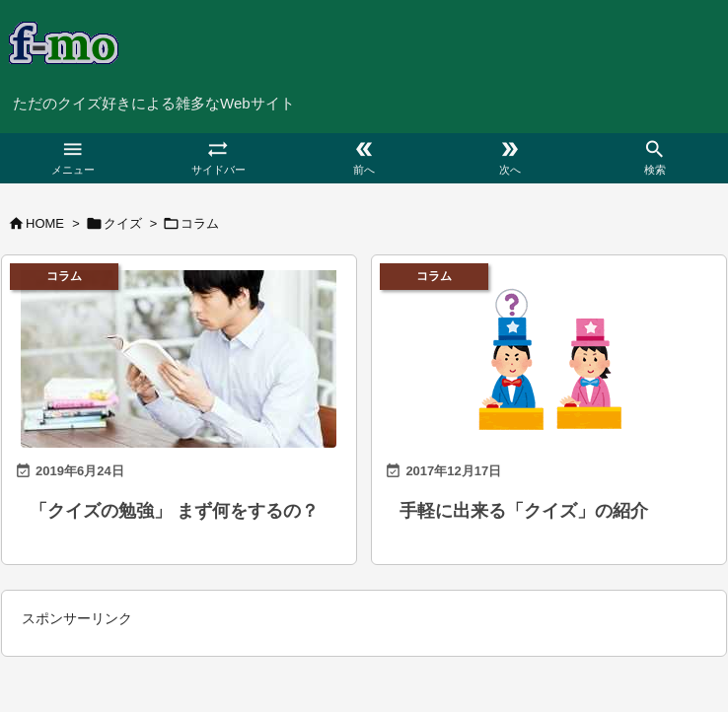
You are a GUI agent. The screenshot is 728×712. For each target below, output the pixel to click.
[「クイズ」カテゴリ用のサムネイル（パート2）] (549, 354)
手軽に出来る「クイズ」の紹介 (524, 511)
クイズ (123, 223)
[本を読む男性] (179, 354)
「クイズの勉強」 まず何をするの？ (174, 511)
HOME (45, 223)
